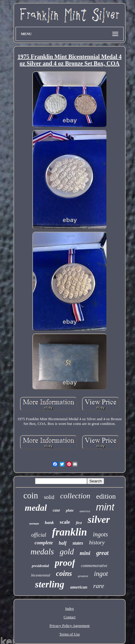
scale (65, 522)
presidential (40, 566)
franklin (70, 532)
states (78, 543)
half (63, 543)
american (79, 587)
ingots (100, 534)
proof (65, 563)
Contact (69, 617)
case (56, 510)
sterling (50, 584)
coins (64, 573)
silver (99, 519)
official (39, 535)
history (97, 542)
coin (31, 495)
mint (105, 507)
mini (85, 553)
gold (67, 552)
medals (42, 552)
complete (44, 543)
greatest (83, 576)
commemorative (94, 566)
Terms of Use (70, 634)
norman (34, 524)
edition (106, 496)
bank (49, 523)
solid (49, 497)
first (79, 523)
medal (36, 508)
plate (70, 510)
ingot (101, 574)
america (85, 511)
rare (99, 586)
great (102, 553)
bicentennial (41, 575)
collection (75, 496)
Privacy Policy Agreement (69, 626)
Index (70, 608)
